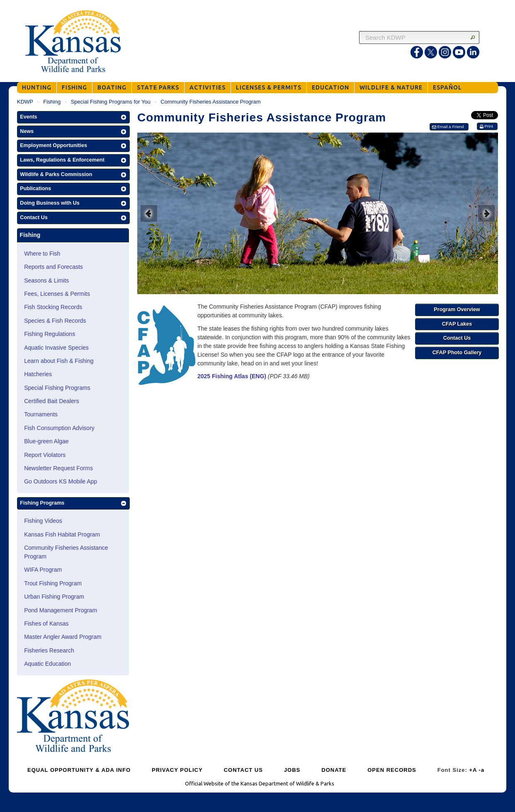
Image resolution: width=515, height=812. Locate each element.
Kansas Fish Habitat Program (62, 534)
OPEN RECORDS (392, 770)
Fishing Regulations (50, 334)
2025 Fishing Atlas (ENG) (232, 376)
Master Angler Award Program (63, 637)
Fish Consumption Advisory (59, 428)
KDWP (25, 102)
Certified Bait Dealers (51, 401)
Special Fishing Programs (57, 388)
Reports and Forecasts (53, 267)
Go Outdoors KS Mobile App (61, 481)
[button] (73, 117)
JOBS (292, 770)
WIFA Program (43, 570)
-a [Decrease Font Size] (482, 770)
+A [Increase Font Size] (473, 770)
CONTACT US (243, 770)
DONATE (334, 770)
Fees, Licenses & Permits (57, 294)
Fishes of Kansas (46, 623)
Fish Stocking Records (53, 307)
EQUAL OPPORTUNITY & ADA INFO (79, 770)
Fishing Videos (43, 521)
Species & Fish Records (55, 321)
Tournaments (41, 414)
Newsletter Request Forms (58, 468)
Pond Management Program (61, 610)
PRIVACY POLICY (177, 770)
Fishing (52, 102)
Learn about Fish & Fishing (59, 361)
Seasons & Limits (46, 280)
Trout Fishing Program (53, 583)
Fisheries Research (49, 650)
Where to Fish (42, 254)
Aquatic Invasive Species (56, 348)
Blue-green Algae (46, 441)
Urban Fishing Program (54, 597)
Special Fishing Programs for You (111, 102)
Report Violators (45, 455)
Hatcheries (38, 374)
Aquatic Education (47, 664)
